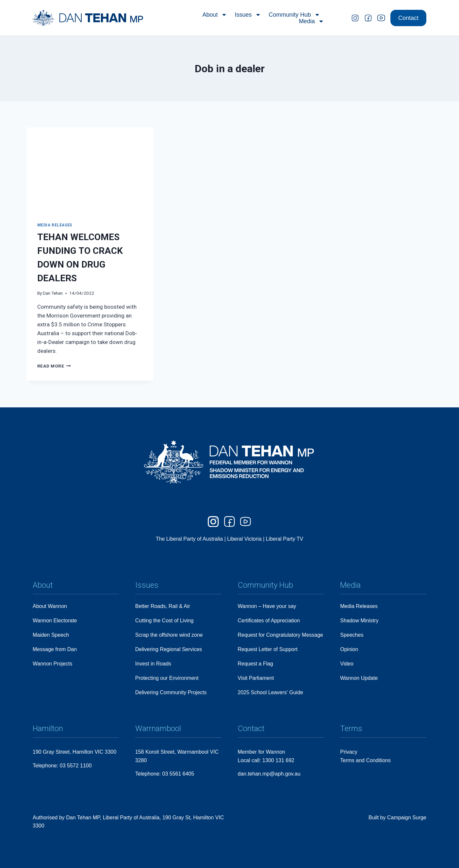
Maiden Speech (51, 635)
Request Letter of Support (268, 649)
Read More (54, 366)
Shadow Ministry (359, 621)
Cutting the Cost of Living (164, 621)
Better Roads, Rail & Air (163, 606)
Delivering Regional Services (169, 649)
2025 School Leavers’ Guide (270, 692)
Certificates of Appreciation (269, 621)
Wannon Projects (52, 664)
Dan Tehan (53, 293)
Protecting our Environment (167, 678)
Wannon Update (359, 678)
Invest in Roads (153, 664)
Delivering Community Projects (171, 692)
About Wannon (50, 606)
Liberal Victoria (244, 539)
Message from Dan (55, 649)
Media (311, 20)
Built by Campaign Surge (397, 818)
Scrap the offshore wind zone (169, 635)
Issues (248, 14)
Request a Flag (256, 664)
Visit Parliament (256, 678)
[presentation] (90, 170)
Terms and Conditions (365, 760)
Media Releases (55, 225)
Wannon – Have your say (267, 606)
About (215, 14)
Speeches (352, 635)
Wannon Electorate (55, 621)
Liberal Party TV (285, 539)
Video (347, 664)
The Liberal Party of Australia (190, 539)
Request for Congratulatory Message (280, 635)
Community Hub (295, 14)
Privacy (349, 752)
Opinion (349, 649)
